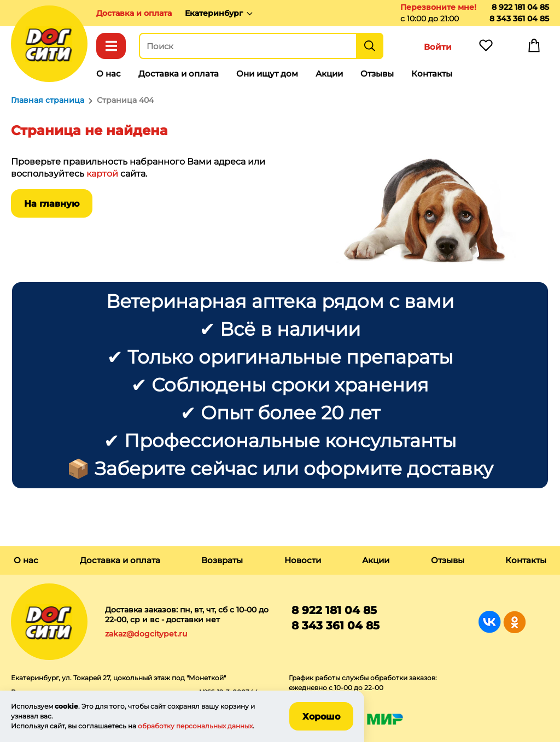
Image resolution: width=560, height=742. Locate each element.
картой (102, 174)
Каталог (111, 46)
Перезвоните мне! (438, 7)
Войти (438, 47)
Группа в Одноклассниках (514, 622)
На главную (52, 204)
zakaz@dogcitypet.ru (146, 634)
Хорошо (321, 717)
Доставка (134, 13)
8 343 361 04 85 (519, 19)
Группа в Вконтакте (490, 622)
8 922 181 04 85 (520, 7)
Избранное (486, 48)
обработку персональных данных (195, 726)
